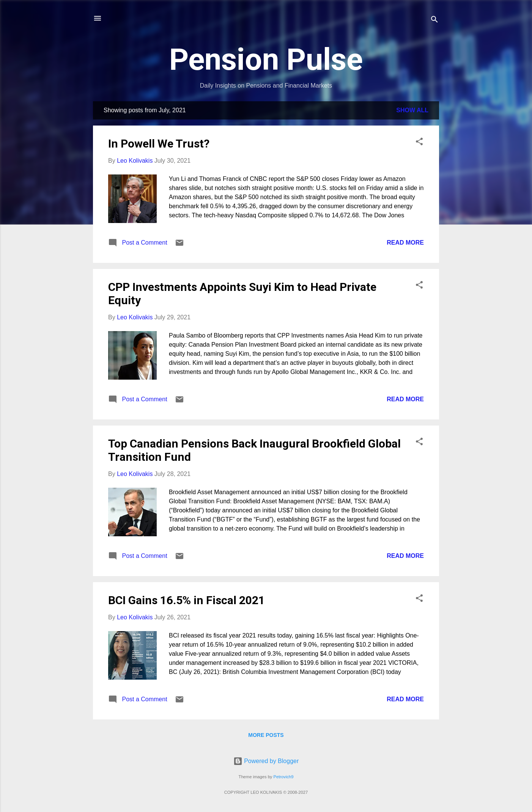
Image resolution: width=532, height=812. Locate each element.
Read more (405, 243)
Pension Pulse (266, 60)
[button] (419, 143)
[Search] (434, 21)
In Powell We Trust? (159, 144)
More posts (266, 735)
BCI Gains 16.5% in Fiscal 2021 (187, 600)
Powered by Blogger (266, 761)
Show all (412, 110)
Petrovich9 (284, 777)
